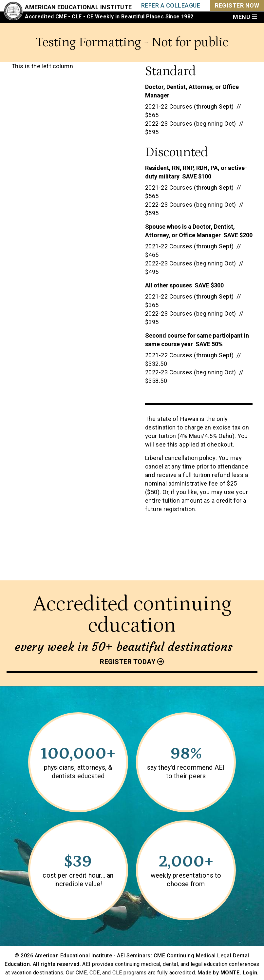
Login (250, 973)
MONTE (230, 973)
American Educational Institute (78, 7)
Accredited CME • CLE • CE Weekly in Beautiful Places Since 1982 (109, 17)
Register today (128, 662)
